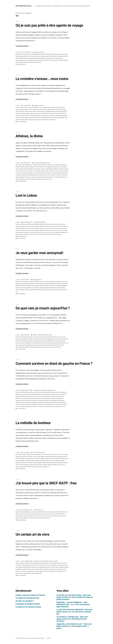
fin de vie (66, 512)
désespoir (48, 457)
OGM (61, 343)
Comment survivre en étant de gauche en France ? (54, 364)
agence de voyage (22, 54)
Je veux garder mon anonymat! (39, 253)
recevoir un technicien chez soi (46, 516)
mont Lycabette (24, 173)
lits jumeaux (37, 116)
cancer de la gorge (45, 565)
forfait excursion (57, 112)
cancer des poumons (52, 337)
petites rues (27, 232)
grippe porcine (51, 341)
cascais (18, 226)
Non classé (37, 163)
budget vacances (60, 107)
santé (62, 345)
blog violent (53, 282)
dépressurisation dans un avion (55, 109)
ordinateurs (24, 571)
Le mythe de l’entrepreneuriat (27, 598)
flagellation (49, 112)
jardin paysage (35, 461)
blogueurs (59, 282)
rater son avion (49, 232)
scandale (41, 571)
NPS (31, 400)
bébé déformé (40, 563)
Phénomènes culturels (52, 561)
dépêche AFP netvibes (25, 567)
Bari (56, 54)
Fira (45, 112)
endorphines (31, 459)
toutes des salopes (26, 467)
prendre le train (25, 177)
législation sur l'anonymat (32, 288)
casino (17, 109)
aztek (49, 165)
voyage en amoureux (29, 62)
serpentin (26, 518)
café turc (31, 56)
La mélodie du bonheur (33, 423)
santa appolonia (20, 234)
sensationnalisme (20, 347)
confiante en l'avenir (47, 394)
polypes (33, 345)
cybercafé (47, 284)
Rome (42, 60)
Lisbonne (41, 230)
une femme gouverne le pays (45, 406)
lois (32, 398)
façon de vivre (48, 567)
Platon (55, 463)
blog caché (47, 282)
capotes (18, 339)
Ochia (21, 118)
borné (42, 454)
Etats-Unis (65, 56)
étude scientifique (62, 339)
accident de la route (22, 337)
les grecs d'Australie (25, 116)
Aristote (24, 454)
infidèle (23, 461)
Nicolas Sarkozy (25, 400)
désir (65, 109)
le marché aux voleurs (49, 228)
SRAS (26, 347)
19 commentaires (22, 520)
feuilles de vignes (23, 169)
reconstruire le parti (55, 402)
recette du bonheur (24, 465)
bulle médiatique (26, 565)
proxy (45, 290)
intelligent (28, 461)
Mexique (49, 58)
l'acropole (43, 169)
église (26, 112)
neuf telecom (62, 514)
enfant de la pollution (40, 459)
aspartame (30, 337)
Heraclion (39, 114)
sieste (50, 60)
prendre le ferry (55, 175)
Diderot (17, 459)
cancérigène (53, 565)
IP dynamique (64, 286)
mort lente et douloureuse (49, 569)
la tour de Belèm (34, 228)
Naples (25, 60)
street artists (33, 234)
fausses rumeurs (49, 286)
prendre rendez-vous (29, 516)
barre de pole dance (62, 54)
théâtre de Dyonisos (21, 179)
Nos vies (41, 510)
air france (29, 54)
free (25, 514)
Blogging (35, 280)
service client (32, 518)
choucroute (58, 454)
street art (27, 234)
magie (43, 171)
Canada (18, 394)
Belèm (33, 224)
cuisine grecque (62, 165)
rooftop (33, 177)
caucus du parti (24, 394)
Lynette (63, 461)
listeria (29, 569)
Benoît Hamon (55, 392)
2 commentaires (21, 64)
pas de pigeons (57, 173)
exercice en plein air (55, 459)
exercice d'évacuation (38, 112)
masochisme (44, 116)
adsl (18, 512)
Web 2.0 (40, 280)
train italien (60, 60)
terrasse (54, 60)
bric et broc (50, 224)
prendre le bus (47, 175)
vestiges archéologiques (36, 179)
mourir (42, 343)
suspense (39, 234)
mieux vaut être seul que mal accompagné (31, 463)
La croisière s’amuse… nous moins (42, 79)
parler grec (44, 173)
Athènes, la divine (29, 136)
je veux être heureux (44, 461)
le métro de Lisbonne (60, 228)
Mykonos (61, 116)
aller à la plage (33, 165)
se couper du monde (42, 404)
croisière (56, 165)
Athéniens (45, 165)
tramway (53, 234)
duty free (22, 112)
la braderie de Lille (25, 228)
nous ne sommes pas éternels (52, 343)
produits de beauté (45, 345)
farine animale (56, 567)
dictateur (65, 457)
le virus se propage (25, 343)
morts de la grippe (35, 343)
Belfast (37, 224)
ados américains (22, 107)
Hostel (54, 226)
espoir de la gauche (57, 394)
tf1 (66, 290)
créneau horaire (51, 512)
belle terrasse (43, 224)
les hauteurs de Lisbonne (25, 230)
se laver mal (47, 571)
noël (28, 60)
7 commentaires (21, 349)
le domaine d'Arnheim (55, 461)
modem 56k (55, 514)
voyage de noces (45, 120)
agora (24, 165)
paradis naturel (46, 463)
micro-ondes (35, 569)
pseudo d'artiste (51, 290)
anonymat (31, 282)
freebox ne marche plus (32, 514)
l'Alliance (53, 396)
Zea (51, 179)
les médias (24, 569)
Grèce (25, 58)
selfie (26, 120)
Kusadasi (58, 114)
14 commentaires (22, 181)
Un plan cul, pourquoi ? (25, 601)
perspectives (24, 175)
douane (18, 112)
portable (38, 345)
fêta (17, 169)
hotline (40, 514)
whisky (51, 120)
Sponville (50, 465)
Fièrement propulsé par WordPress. (36, 638)
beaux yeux (48, 392)
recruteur (58, 290)
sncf (37, 518)
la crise (58, 396)
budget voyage (19, 56)
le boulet (41, 228)
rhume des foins (34, 465)
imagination (30, 169)
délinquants (53, 284)
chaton (30, 109)
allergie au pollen (41, 54)
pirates (42, 290)
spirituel (45, 465)
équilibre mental (31, 286)
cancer (35, 337)
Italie (34, 58)
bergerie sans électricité (50, 563)
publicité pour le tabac (33, 571)
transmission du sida (34, 347)
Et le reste (35, 452)
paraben (24, 345)
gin (52, 226)
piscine (58, 118)
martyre (18, 463)
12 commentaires (22, 122)
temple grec (64, 177)
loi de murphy (27, 398)
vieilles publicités (35, 573)
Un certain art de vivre (33, 534)
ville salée (45, 179)
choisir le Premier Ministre (35, 394)
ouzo (34, 173)
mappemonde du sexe (41, 58)
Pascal (52, 463)
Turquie (34, 120)
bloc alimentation (24, 512)
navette (18, 118)
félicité (62, 459)
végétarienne (27, 573)
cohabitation (36, 109)
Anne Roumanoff (41, 392)
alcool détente (21, 563)
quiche (35, 60)
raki (30, 177)
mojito (56, 116)
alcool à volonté (30, 107)
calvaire (34, 512)
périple (31, 60)
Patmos (36, 118)
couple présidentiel (25, 284)
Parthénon (50, 173)
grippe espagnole (34, 341)
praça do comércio (40, 232)
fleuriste (21, 58)
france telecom (19, 514)
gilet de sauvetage (20, 114)
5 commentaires (21, 238)
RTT (22, 518)
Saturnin (46, 60)
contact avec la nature (26, 457)
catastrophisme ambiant (26, 339)
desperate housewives (56, 457)
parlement (38, 173)
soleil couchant (39, 177)
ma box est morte (47, 514)
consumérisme (43, 109)
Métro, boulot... (42, 452)
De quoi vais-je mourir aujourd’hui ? (43, 308)
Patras (63, 173)
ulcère (22, 573)
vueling (37, 62)
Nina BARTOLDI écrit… (24, 6)
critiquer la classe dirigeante (37, 284)
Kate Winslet (52, 114)
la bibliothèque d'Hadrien (52, 169)
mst (57, 569)
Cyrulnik (38, 457)
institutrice (29, 58)
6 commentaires (21, 294)
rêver (39, 60)
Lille (22, 398)
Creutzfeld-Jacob (37, 339)
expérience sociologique (46, 167)
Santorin (22, 120)
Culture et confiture (37, 335)
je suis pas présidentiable (44, 396)
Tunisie (17, 62)
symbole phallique (46, 234)
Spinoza (40, 465)
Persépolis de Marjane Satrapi (28, 604)
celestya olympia (24, 109)
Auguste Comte (31, 454)
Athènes (52, 54)
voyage (22, 62)
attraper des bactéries (31, 563)
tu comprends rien (43, 518)
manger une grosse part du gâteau (42, 398)
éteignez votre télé (34, 167)
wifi (40, 62)
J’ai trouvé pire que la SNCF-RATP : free (46, 483)
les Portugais (35, 230)
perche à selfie (52, 118)
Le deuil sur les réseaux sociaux (28, 607)
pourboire (41, 175)
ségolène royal (52, 404)
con (62, 454)
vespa (58, 234)
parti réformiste (53, 400)
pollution (62, 118)
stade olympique (48, 177)
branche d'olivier (51, 107)
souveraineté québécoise (25, 406)
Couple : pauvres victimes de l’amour (30, 595)
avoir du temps (43, 107)
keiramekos (37, 169)
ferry (17, 58)
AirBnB (34, 54)
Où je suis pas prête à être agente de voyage (49, 25)
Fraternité (28, 396)
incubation (58, 341)
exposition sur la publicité (37, 567)
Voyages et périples (39, 52)
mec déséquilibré (44, 288)
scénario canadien (32, 404)
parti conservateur (37, 400)
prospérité (60, 463)
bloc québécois (63, 392)
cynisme (44, 339)
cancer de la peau (42, 337)
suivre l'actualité (57, 177)
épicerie (27, 167)
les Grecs (30, 171)
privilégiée (34, 402)
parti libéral (45, 400)
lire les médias (37, 171)
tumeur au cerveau (44, 347)
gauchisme (64, 112)
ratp (36, 516)
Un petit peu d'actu (47, 335)
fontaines (48, 226)
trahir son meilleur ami (37, 467)
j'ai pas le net (34, 396)
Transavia (66, 60)
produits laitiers (54, 345)
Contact (49, 638)
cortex (34, 457)
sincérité (58, 404)
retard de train (57, 516)
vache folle (56, 347)
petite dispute (61, 400)
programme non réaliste (43, 402)
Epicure (48, 459)
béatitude (38, 454)
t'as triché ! (35, 406)
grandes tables (29, 114)
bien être (59, 563)
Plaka (37, 175)
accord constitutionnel (23, 392)
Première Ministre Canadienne (23, 402)
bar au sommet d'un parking (24, 224)
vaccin (51, 347)
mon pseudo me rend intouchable (57, 288)
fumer (23, 341)
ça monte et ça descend (59, 224)
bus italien (26, 56)
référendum (63, 402)
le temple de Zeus (23, 171)
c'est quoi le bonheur (49, 454)
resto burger (56, 232)
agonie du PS (32, 392)
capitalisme (37, 56)
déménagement (59, 512)
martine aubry (55, 398)
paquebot (26, 118)
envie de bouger (35, 226)
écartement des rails (25, 226)
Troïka (28, 179)
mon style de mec (58, 230)
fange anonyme (40, 286)
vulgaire (45, 467)
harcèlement (56, 286)
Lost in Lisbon (26, 195)
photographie (31, 175)
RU (59, 345)
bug (30, 512)
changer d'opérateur (41, 512)
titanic (30, 120)
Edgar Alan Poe (24, 459)
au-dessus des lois (39, 282)
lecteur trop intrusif (20, 288)
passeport (31, 118)
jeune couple (45, 114)
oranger (65, 230)
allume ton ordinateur (23, 282)
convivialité (59, 565)
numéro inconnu (20, 516)
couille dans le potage (56, 56)
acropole (20, 165)
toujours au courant (55, 571)
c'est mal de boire (35, 565)
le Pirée (63, 114)
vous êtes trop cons (58, 406)
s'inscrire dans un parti (21, 404)
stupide (55, 465)
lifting (32, 116)
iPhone (58, 226)
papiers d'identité (35, 290)
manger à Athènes (49, 171)
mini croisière (55, 58)
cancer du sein (62, 337)
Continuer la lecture (23, 46)
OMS (64, 343)
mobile (40, 569)
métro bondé (58, 171)
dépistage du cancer (52, 339)
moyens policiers (20, 290)
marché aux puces (49, 230)
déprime (43, 457)
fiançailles (22, 396)
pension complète (43, 118)
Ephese (30, 112)
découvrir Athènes (20, 167)
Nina (19, 52)
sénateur (63, 290)
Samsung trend (63, 232)
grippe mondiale (43, 341)
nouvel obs (27, 290)
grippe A (27, 341)
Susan (58, 465)
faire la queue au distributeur (60, 167)
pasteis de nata (19, 232)
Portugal (33, 232)
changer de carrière (45, 56)
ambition (48, 54)
